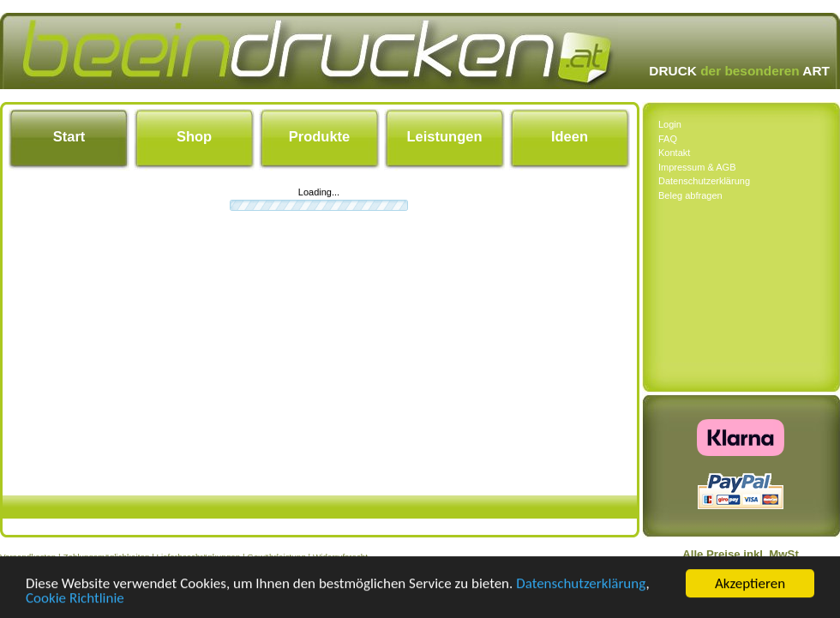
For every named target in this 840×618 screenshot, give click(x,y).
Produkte (320, 136)
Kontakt (674, 153)
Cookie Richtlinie (75, 599)
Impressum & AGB (697, 167)
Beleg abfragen (690, 195)
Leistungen (444, 136)
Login (670, 124)
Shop (194, 136)
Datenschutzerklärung (581, 584)
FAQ (668, 139)
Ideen (570, 136)
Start (69, 136)
